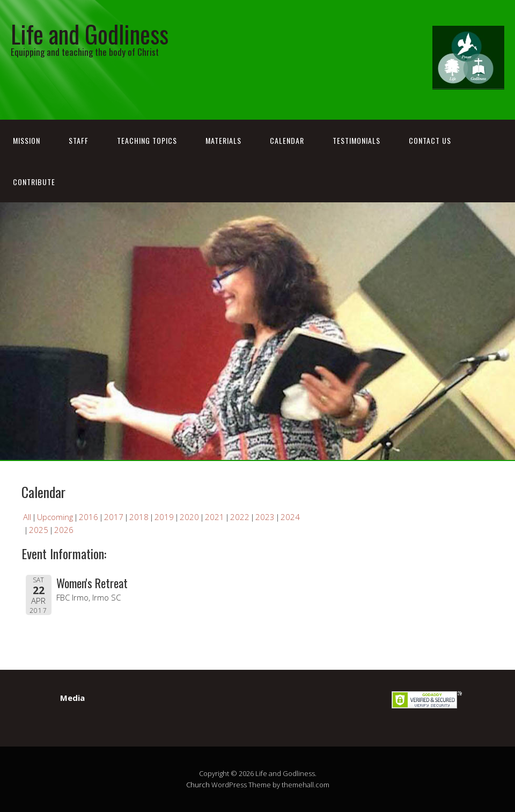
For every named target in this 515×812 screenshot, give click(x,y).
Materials (223, 140)
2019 (164, 517)
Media (72, 698)
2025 (39, 530)
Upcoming (55, 517)
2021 (215, 517)
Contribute (34, 182)
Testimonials (356, 140)
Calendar (287, 140)
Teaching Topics (147, 140)
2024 (290, 517)
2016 (89, 517)
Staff (79, 140)
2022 (240, 517)
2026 (64, 530)
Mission (27, 140)
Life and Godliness (90, 34)
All (27, 517)
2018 (139, 517)
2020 (189, 517)
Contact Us (430, 140)
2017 (114, 517)
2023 (265, 517)
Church (198, 785)
